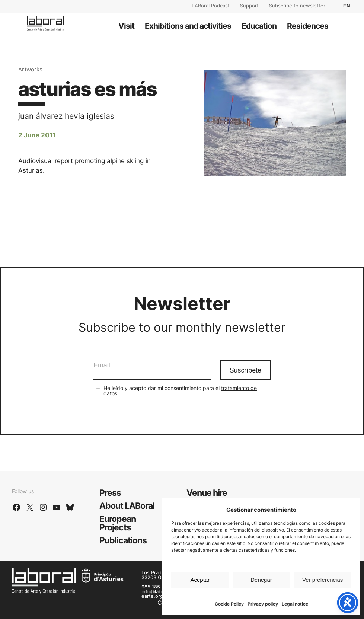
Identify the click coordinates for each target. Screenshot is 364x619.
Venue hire (207, 493)
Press (110, 493)
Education (259, 26)
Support (249, 6)
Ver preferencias (323, 580)
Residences (308, 26)
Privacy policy (263, 604)
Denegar (261, 580)
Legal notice (295, 604)
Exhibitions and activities (188, 26)
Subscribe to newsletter (297, 6)
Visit (126, 26)
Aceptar (200, 580)
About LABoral (127, 506)
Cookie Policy (229, 604)
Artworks (30, 69)
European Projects (118, 523)
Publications (123, 540)
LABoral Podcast (211, 6)
